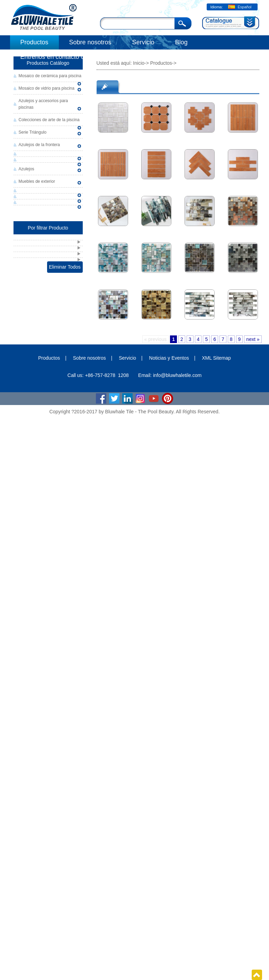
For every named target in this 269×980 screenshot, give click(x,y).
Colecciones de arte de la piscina (49, 120)
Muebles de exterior (37, 181)
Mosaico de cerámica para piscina (50, 76)
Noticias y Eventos (169, 358)
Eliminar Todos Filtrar (65, 268)
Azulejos (26, 169)
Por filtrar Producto (48, 228)
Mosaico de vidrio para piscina (47, 88)
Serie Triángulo (33, 132)
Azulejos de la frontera (39, 145)
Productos (34, 42)
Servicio (143, 42)
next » (253, 339)
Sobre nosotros (90, 42)
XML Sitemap (216, 358)
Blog (181, 42)
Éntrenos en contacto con (56, 57)
